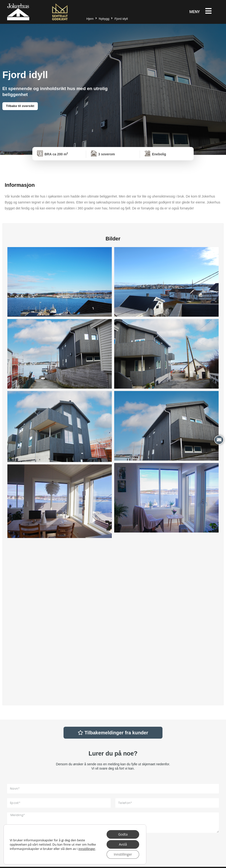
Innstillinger (123, 854)
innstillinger (87, 849)
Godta (123, 834)
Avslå (123, 844)
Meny (195, 12)
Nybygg (104, 19)
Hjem (90, 19)
